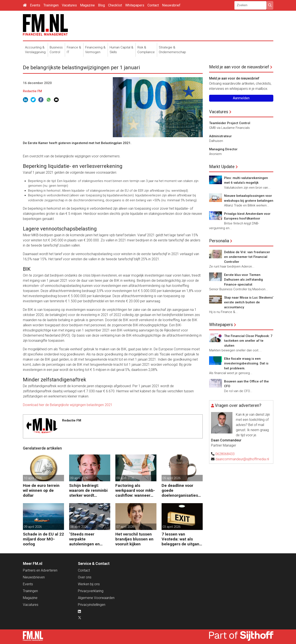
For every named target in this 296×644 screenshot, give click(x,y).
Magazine (87, 5)
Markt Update (222, 167)
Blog (101, 5)
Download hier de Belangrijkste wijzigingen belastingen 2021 (68, 405)
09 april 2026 (79, 478)
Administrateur (220, 136)
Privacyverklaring (91, 591)
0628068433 (225, 454)
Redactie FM (32, 91)
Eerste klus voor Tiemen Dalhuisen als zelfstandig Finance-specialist (243, 280)
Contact (153, 5)
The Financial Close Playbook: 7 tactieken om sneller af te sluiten (248, 341)
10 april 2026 (33, 478)
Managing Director (223, 149)
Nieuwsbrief (171, 5)
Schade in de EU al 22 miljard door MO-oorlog (43, 539)
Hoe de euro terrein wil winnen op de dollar (41, 490)
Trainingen (51, 5)
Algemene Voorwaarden (96, 598)
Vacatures (69, 5)
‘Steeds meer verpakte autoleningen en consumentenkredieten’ (89, 539)
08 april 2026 (79, 527)
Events (35, 5)
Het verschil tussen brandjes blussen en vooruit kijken (134, 539)
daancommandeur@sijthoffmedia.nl (242, 459)
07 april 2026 (125, 527)
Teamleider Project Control (230, 123)
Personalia (219, 241)
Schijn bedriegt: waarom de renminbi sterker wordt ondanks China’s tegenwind (88, 490)
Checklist (115, 5)
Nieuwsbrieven (34, 577)
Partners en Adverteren (40, 570)
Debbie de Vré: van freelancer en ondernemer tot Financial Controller (247, 257)
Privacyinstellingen (92, 605)
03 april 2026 (171, 527)
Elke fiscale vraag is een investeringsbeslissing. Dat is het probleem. (246, 363)
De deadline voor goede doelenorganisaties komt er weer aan (180, 490)
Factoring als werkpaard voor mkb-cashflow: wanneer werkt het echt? (135, 490)
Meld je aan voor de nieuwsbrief (239, 67)
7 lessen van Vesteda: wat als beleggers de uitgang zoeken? (182, 539)
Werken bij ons (89, 584)
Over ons (85, 577)
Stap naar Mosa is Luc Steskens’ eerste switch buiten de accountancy (249, 302)
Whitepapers (135, 5)
